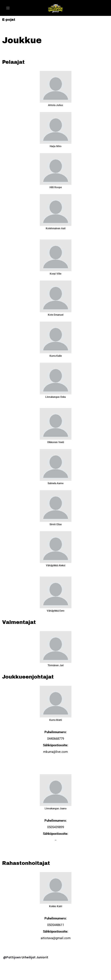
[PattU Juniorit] (56, 8)
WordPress (33, 976)
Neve (7, 976)
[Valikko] (8, 8)
